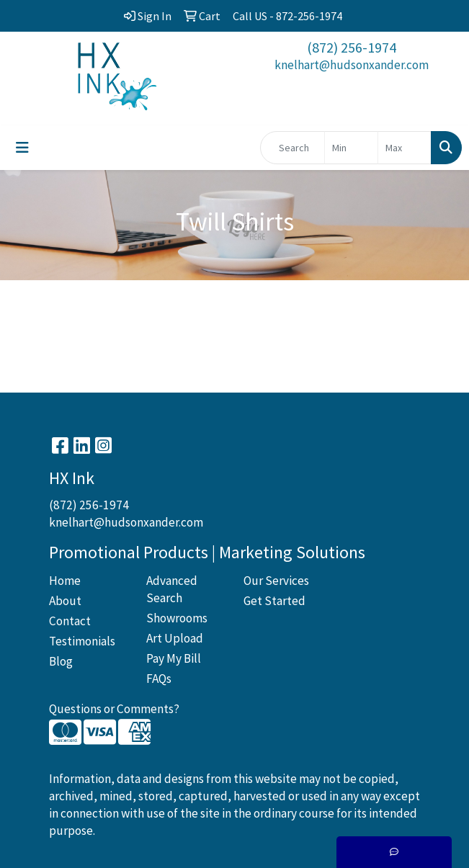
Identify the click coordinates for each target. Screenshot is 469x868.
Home (65, 581)
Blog (61, 661)
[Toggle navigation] (22, 148)
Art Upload (175, 638)
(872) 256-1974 (352, 47)
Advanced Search (172, 589)
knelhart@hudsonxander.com (352, 65)
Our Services (276, 581)
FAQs (159, 679)
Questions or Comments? (114, 709)
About (65, 601)
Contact (70, 621)
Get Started (274, 601)
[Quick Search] (292, 148)
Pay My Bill (174, 658)
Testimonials (82, 641)
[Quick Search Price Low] (351, 148)
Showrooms (177, 618)
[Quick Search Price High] (405, 148)
